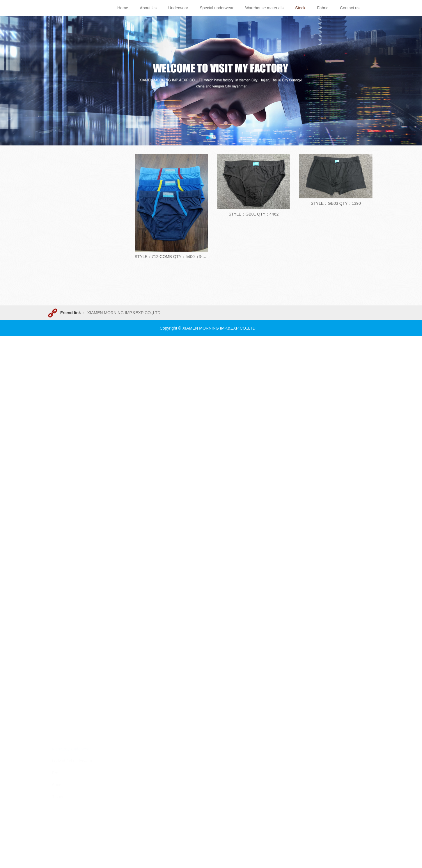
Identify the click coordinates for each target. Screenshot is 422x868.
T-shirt (58, 434)
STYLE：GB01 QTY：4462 (253, 214)
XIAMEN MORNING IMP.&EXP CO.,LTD (124, 313)
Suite (57, 422)
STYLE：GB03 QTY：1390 (336, 203)
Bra (55, 410)
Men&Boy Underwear (71, 386)
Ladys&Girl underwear (72, 398)
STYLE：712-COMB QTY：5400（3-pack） (175, 257)
